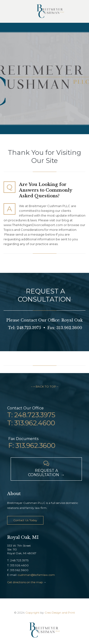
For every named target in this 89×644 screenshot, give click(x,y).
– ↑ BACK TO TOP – (45, 386)
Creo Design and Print (60, 613)
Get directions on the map (25, 582)
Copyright (33, 613)
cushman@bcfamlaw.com (36, 575)
